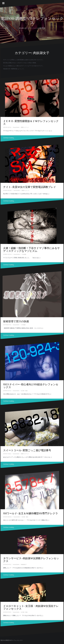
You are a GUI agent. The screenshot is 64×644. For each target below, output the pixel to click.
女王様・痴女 (24, 391)
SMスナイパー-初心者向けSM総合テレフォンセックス (31, 386)
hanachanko (16, 127)
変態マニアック (25, 127)
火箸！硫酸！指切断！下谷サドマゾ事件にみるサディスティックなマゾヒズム (32, 249)
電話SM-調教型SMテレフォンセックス (32, 20)
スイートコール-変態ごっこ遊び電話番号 (27, 450)
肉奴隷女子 (24, 564)
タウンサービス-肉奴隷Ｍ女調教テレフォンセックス (31, 560)
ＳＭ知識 (24, 254)
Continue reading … (9, 138)
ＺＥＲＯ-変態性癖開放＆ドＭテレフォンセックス (31, 122)
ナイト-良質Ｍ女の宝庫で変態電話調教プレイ (30, 187)
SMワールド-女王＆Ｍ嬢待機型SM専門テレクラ (31, 513)
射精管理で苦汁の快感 (16, 321)
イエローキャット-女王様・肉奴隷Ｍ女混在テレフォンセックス (31, 607)
